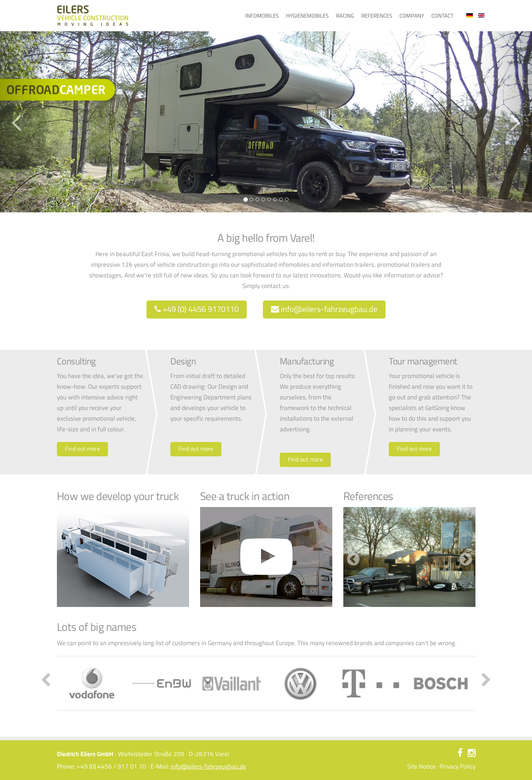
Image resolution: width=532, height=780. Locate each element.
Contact (442, 16)
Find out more (82, 449)
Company (412, 16)
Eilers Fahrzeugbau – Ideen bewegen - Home (93, 16)
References (377, 16)
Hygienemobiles (307, 16)
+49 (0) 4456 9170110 (197, 309)
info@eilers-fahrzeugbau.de (324, 309)
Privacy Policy (457, 766)
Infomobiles (262, 16)
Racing (345, 16)
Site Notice (421, 766)
